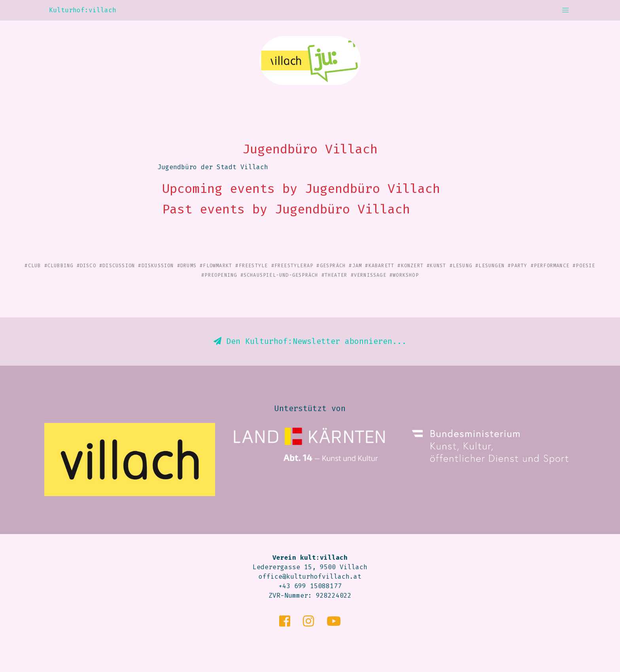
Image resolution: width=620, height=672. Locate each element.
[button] (565, 10)
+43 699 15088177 (310, 586)
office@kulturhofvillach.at (310, 577)
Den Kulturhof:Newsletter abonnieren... (310, 341)
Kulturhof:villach (83, 10)
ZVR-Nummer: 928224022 (310, 596)
